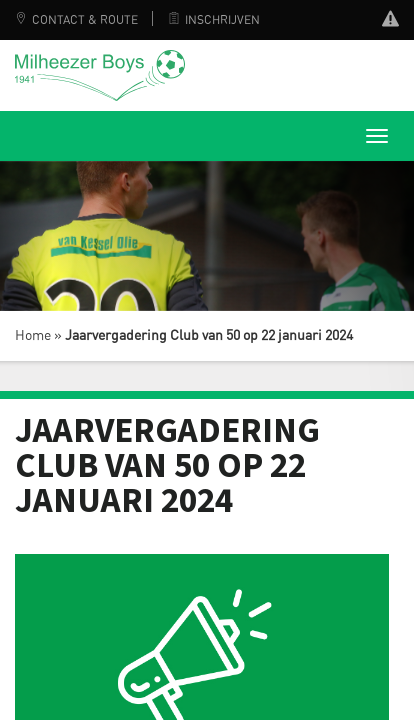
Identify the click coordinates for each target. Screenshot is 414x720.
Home (33, 336)
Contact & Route (76, 20)
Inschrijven (214, 20)
